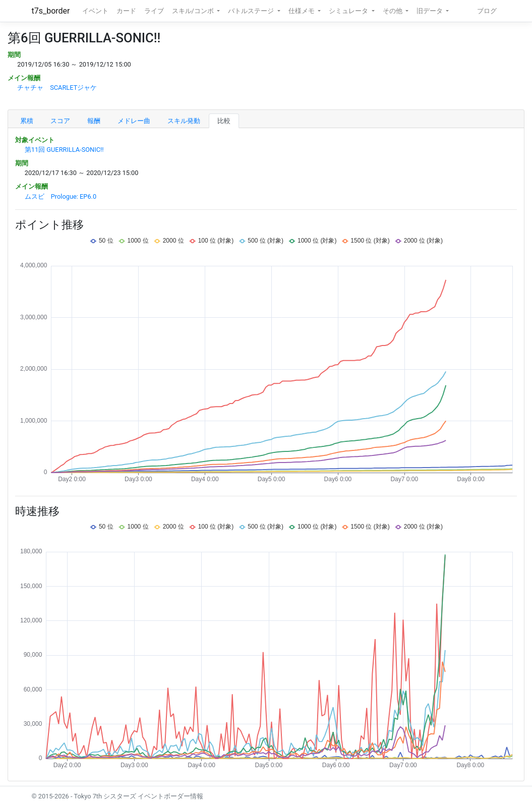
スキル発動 (184, 121)
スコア (60, 121)
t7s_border (51, 11)
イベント (95, 11)
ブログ (487, 11)
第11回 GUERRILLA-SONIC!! (64, 150)
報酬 (94, 121)
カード (126, 11)
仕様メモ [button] (302, 11)
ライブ (154, 11)
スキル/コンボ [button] (194, 11)
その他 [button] (393, 11)
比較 (224, 121)
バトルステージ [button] (252, 11)
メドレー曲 (134, 121)
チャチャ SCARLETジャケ (57, 88)
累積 (27, 121)
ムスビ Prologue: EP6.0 (61, 196)
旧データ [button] (430, 11)
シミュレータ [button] (349, 11)
